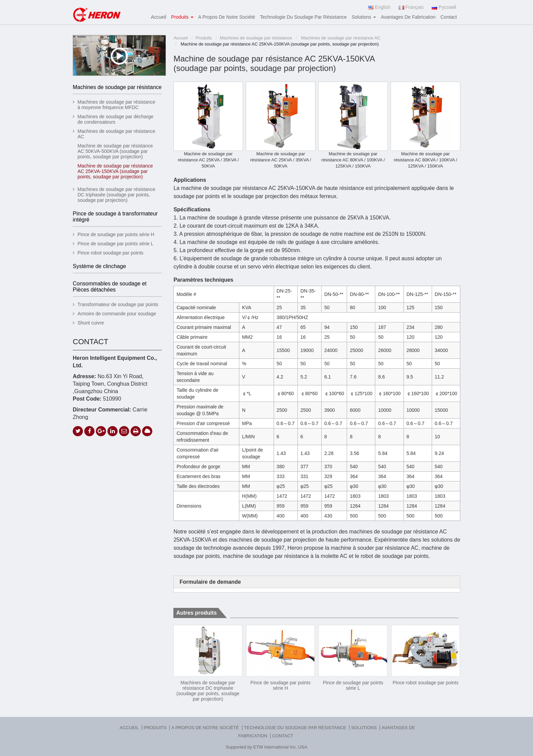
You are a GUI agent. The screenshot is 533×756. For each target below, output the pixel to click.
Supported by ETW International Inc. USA (266, 747)
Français (411, 7)
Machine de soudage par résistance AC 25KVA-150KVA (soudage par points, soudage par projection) (115, 171)
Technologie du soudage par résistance (303, 17)
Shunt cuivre (91, 323)
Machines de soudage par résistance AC (340, 38)
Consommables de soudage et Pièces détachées (110, 287)
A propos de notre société (227, 17)
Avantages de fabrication (408, 17)
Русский (444, 7)
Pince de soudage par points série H (280, 685)
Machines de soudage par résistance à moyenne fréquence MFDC (116, 105)
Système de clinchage (99, 266)
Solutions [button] (364, 17)
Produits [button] (182, 17)
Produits (204, 38)
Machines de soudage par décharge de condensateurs (115, 119)
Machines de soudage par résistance (256, 38)
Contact (449, 17)
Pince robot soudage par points (426, 683)
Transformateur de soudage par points (118, 304)
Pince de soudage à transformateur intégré (115, 217)
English (379, 7)
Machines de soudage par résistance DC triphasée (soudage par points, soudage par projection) (208, 691)
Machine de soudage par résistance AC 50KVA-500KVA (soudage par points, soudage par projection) (115, 151)
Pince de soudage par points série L (353, 685)
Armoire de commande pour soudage (117, 314)
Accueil (159, 17)
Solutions (365, 728)
